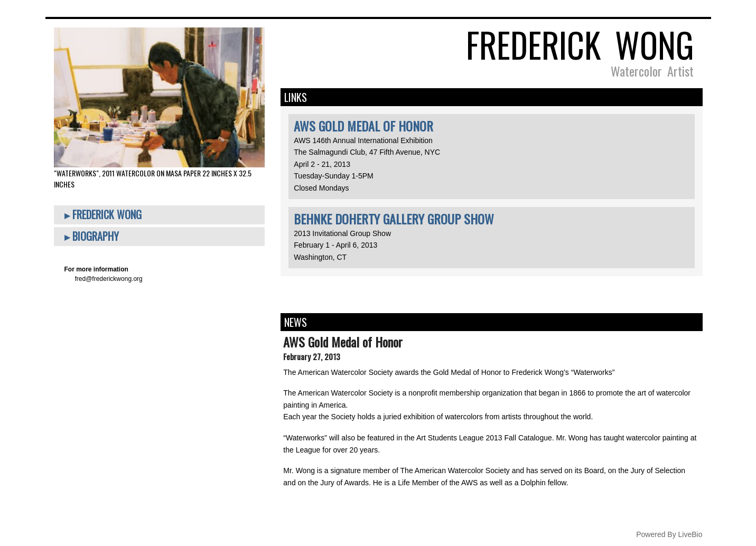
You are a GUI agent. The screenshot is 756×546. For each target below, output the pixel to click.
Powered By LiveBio (669, 534)
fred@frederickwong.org (109, 279)
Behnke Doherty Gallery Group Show (394, 219)
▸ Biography (92, 236)
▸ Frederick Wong (103, 214)
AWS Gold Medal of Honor (363, 126)
